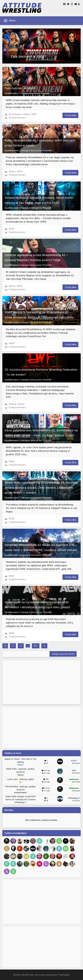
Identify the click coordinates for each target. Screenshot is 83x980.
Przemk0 (45, 93)
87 (36, 646)
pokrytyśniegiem (21, 793)
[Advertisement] (41, 727)
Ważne (26, 114)
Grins (74, 771)
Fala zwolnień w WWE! (20, 88)
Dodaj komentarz (17, 118)
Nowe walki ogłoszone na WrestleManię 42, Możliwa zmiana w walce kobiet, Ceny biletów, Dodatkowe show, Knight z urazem (41, 488)
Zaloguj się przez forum (63, 654)
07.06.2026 (76, 801)
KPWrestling (21, 802)
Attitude (13, 404)
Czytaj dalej (70, 115)
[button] (41, 46)
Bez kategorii (15, 114)
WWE (34, 114)
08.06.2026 (76, 763)
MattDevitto (74, 779)
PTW (21, 765)
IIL (21, 782)
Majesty (20, 775)
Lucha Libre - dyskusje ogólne (21, 779)
